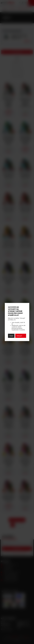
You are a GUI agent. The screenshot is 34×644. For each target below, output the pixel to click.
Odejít (11, 336)
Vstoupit (19, 336)
